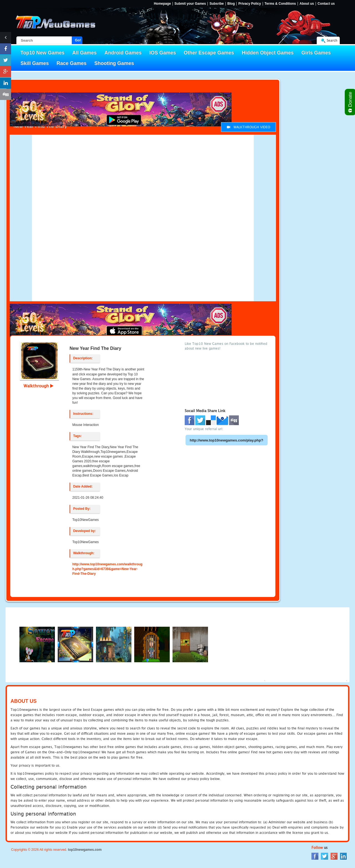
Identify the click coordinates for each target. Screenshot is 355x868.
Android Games (123, 53)
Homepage (162, 4)
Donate (350, 102)
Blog (231, 4)
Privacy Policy (249, 4)
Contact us (326, 4)
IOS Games (163, 53)
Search (332, 40)
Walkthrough (39, 386)
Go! (78, 40)
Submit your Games (190, 4)
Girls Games (316, 53)
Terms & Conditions (280, 4)
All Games (85, 53)
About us (307, 4)
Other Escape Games (209, 53)
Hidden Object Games (268, 53)
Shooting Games (114, 63)
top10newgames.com (85, 850)
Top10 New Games (43, 53)
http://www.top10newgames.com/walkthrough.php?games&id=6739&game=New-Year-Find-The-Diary (107, 569)
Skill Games (35, 63)
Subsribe (216, 4)
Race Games (72, 63)
